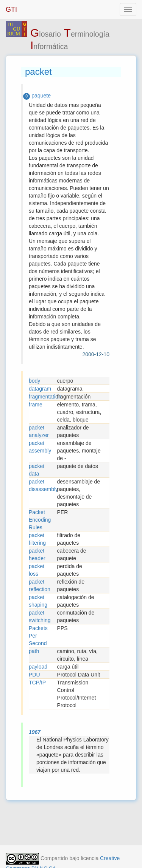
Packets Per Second (38, 636)
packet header (37, 554)
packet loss (37, 570)
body (34, 381)
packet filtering (37, 539)
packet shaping (38, 601)
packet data (37, 470)
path (34, 651)
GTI (11, 9)
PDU (34, 675)
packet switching (40, 616)
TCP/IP (37, 683)
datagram (40, 389)
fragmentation (43, 397)
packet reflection (40, 585)
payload (38, 667)
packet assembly (40, 447)
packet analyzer (39, 431)
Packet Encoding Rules (40, 520)
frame (36, 405)
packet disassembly (43, 485)
